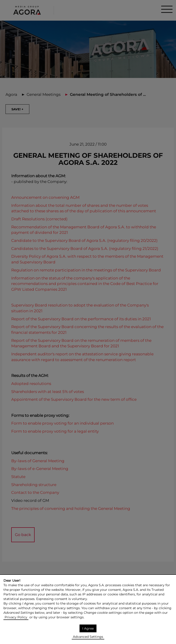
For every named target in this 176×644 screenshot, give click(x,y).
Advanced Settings (88, 637)
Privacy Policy (16, 617)
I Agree (88, 628)
